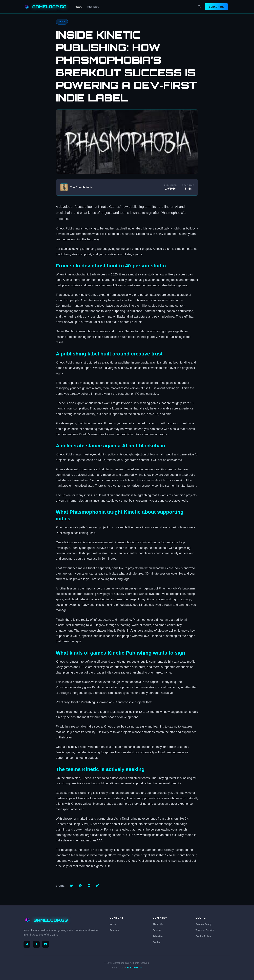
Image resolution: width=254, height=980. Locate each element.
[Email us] (46, 944)
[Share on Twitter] (72, 886)
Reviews (93, 7)
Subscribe (216, 7)
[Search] (199, 7)
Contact (157, 942)
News (78, 7)
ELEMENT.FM (135, 968)
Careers (157, 930)
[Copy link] (98, 886)
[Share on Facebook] (80, 886)
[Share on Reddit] (89, 886)
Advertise (158, 936)
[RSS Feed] (36, 944)
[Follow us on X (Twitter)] (27, 944)
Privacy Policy (204, 924)
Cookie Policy (203, 936)
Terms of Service (205, 930)
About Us (158, 924)
